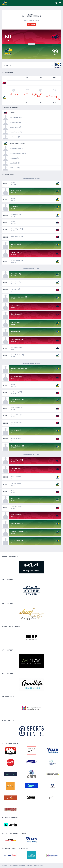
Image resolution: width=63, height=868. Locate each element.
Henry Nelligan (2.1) (17, 408)
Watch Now (31, 24)
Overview (28, 65)
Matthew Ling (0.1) (16, 392)
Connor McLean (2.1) (17, 314)
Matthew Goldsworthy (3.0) (19, 297)
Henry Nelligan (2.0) (17, 460)
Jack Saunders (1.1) (16, 306)
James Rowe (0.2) (16, 214)
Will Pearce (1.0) (16, 499)
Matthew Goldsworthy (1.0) (19, 532)
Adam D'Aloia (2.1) (16, 191)
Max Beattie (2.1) (16, 244)
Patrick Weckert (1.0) (17, 540)
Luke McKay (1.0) (16, 331)
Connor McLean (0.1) (17, 507)
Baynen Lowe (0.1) (16, 438)
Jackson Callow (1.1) (17, 253)
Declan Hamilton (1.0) (17, 377)
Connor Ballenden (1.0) (17, 523)
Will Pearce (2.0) (16, 430)
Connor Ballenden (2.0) (18, 446)
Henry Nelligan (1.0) (17, 515)
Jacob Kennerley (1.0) (17, 340)
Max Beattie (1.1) (16, 323)
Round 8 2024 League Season (32, 15)
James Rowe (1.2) (16, 207)
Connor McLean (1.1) (16, 468)
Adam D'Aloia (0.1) (16, 476)
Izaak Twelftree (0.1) (17, 236)
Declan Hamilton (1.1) (17, 348)
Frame (42, 865)
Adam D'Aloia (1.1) (16, 274)
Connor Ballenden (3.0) (18, 400)
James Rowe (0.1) (16, 282)
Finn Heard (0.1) (15, 289)
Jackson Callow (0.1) (17, 415)
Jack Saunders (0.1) (16, 422)
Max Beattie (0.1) (16, 484)
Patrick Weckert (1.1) (17, 261)
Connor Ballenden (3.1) (17, 355)
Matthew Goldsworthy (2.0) (19, 368)
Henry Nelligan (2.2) (17, 229)
